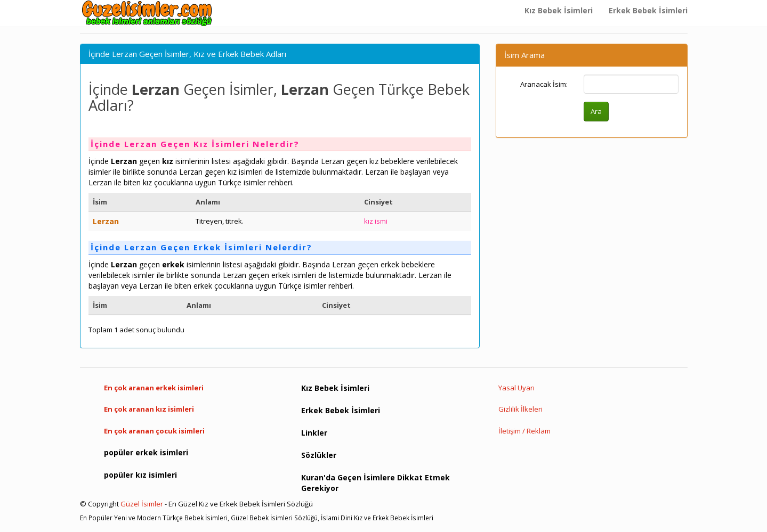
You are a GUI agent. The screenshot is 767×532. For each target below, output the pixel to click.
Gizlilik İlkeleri (520, 409)
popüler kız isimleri (140, 475)
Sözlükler (319, 455)
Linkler (314, 433)
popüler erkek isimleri (146, 452)
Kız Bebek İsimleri (559, 10)
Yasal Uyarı (516, 388)
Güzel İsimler (142, 504)
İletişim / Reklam (524, 431)
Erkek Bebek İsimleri (648, 10)
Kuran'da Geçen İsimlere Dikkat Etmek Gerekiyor (376, 483)
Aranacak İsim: (544, 84)
